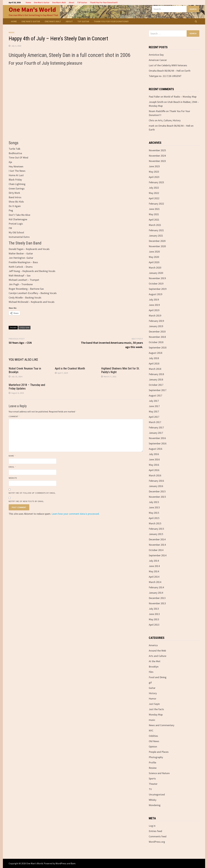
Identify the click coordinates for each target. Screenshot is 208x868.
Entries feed (155, 831)
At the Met (155, 661)
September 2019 (158, 289)
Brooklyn (154, 667)
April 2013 (154, 625)
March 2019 (155, 316)
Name (12, 456)
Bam (73, 863)
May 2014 (154, 571)
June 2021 (154, 209)
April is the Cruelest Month (70, 368)
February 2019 (156, 321)
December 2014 (157, 539)
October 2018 (156, 342)
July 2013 (154, 609)
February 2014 (156, 587)
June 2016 (154, 459)
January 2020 (156, 273)
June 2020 (154, 252)
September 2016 (158, 443)
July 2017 (154, 401)
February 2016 (156, 481)
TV (150, 789)
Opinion (153, 747)
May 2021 (154, 214)
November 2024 (157, 156)
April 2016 (154, 470)
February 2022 (156, 204)
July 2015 (154, 502)
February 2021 (156, 230)
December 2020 (157, 241)
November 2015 (157, 497)
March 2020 (155, 268)
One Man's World (32, 9)
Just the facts (156, 709)
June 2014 (154, 566)
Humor (153, 699)
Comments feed (158, 836)
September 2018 (158, 348)
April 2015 (154, 518)
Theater (153, 784)
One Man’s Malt (59, 2)
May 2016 (154, 465)
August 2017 (155, 395)
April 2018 (154, 363)
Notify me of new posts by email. (27, 501)
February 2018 (156, 374)
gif (150, 683)
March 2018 (155, 369)
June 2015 (154, 507)
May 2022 (154, 193)
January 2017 (156, 433)
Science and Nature (159, 773)
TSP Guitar (82, 2)
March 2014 (155, 582)
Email (12, 467)
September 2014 (158, 555)
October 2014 (156, 550)
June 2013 (154, 614)
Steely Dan (24, 328)
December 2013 (157, 598)
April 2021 (154, 220)
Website (13, 478)
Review (153, 768)
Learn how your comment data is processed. (76, 514)
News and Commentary (161, 725)
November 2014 (157, 545)
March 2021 (155, 225)
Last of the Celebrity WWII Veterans (168, 65)
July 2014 (154, 561)
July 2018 (154, 358)
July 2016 (154, 454)
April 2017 (154, 417)
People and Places (159, 752)
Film (151, 672)
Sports (152, 778)
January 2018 (156, 379)
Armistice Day (156, 55)
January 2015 (156, 534)
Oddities (153, 736)
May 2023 (154, 172)
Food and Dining (158, 677)
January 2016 (156, 486)
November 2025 (157, 150)
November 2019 (157, 278)
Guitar (152, 688)
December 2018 (157, 332)
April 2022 (154, 198)
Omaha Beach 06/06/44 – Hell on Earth (170, 71)
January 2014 (156, 593)
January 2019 (156, 326)
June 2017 (154, 406)
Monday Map (156, 715)
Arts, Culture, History (169, 120)
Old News (154, 741)
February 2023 (156, 182)
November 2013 (157, 603)
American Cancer (158, 60)
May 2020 (154, 257)
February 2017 (156, 427)
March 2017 (155, 422)
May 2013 (154, 619)
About (71, 2)
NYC (151, 731)
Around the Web (157, 651)
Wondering (155, 805)
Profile (152, 762)
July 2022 (154, 188)
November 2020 (157, 246)
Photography (156, 757)
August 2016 (155, 449)
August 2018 (155, 353)
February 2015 (156, 529)
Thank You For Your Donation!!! (104, 2)
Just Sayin (154, 704)
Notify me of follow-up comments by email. (32, 493)
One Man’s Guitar (42, 2)
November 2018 (157, 337)
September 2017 (158, 390)
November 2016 (157, 438)
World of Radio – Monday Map (180, 97)
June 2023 (154, 166)
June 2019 (154, 305)
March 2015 (155, 523)
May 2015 (154, 513)
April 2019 (154, 310)
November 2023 (157, 161)
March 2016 (155, 475)
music (12, 32)
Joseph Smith (156, 102)
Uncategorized (157, 794)
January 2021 (156, 236)
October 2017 (156, 385)
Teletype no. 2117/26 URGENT (165, 76)
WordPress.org (157, 842)
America (153, 645)
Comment (14, 416)
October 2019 (156, 284)
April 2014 (154, 577)
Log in (152, 826)
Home (28, 2)
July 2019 (154, 300)
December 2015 (157, 491)
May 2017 (154, 411)
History (153, 693)
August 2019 (155, 294)
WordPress (61, 863)
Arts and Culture (158, 656)
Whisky (153, 800)
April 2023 (154, 177)
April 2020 (154, 262)
